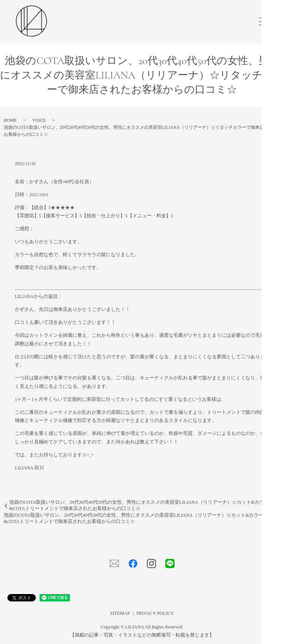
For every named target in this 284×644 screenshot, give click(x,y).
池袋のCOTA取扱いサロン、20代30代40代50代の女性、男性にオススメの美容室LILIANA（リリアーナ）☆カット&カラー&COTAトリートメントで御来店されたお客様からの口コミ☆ (139, 506)
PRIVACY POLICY (155, 613)
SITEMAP (120, 613)
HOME (10, 120)
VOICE (39, 120)
